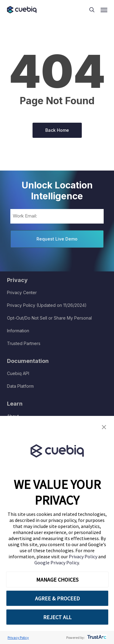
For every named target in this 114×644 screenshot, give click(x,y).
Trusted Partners (24, 343)
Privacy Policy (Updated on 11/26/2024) (47, 305)
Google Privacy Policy (57, 563)
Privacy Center (22, 292)
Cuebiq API (18, 373)
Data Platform (20, 386)
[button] (104, 427)
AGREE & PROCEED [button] (57, 598)
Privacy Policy (83, 556)
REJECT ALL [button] (57, 617)
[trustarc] (96, 637)
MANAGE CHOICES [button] (57, 580)
